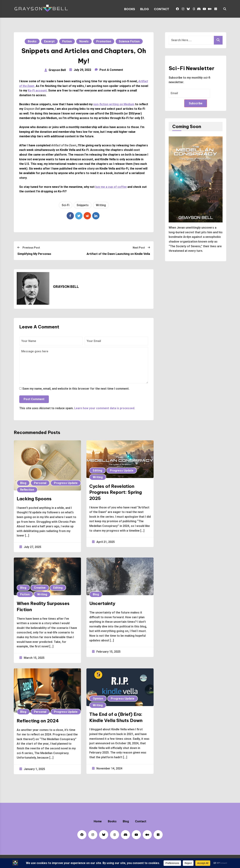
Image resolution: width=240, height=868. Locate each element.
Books (130, 9)
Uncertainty (102, 603)
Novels (84, 41)
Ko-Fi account (37, 90)
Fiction (67, 41)
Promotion (104, 41)
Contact (162, 9)
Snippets (83, 205)
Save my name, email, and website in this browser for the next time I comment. (76, 389)
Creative (40, 588)
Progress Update (66, 483)
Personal (40, 483)
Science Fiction (129, 41)
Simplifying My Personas (34, 254)
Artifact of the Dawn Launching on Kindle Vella (118, 254)
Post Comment (34, 399)
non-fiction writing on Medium (114, 104)
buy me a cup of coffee (111, 187)
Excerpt (49, 41)
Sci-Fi (66, 205)
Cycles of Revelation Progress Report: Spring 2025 (116, 492)
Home (98, 821)
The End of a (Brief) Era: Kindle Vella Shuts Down (116, 717)
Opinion (98, 699)
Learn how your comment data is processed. (105, 408)
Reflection (27, 490)
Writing (101, 205)
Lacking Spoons (34, 499)
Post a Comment (111, 70)
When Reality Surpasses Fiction (43, 606)
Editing (97, 470)
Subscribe (196, 103)
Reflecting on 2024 (38, 721)
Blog (145, 9)
